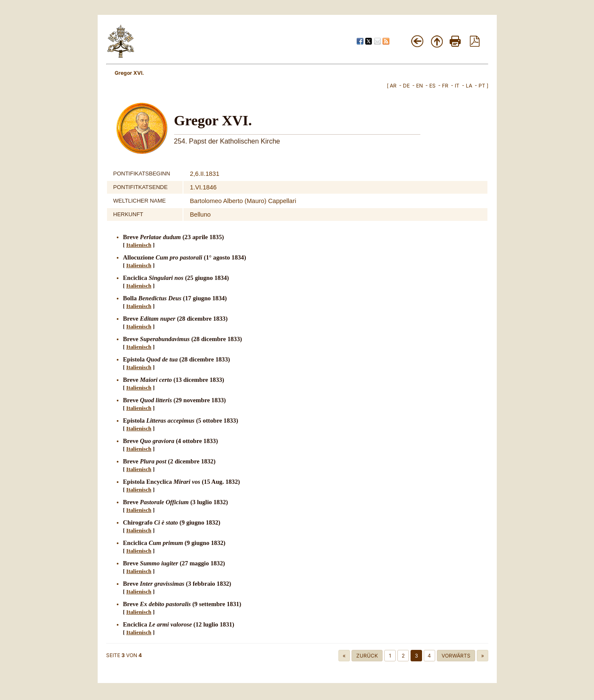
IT (457, 86)
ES (432, 86)
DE (406, 86)
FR (445, 86)
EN (419, 86)
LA (469, 86)
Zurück (367, 656)
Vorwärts (456, 656)
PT (482, 86)
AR (393, 86)
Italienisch (139, 245)
